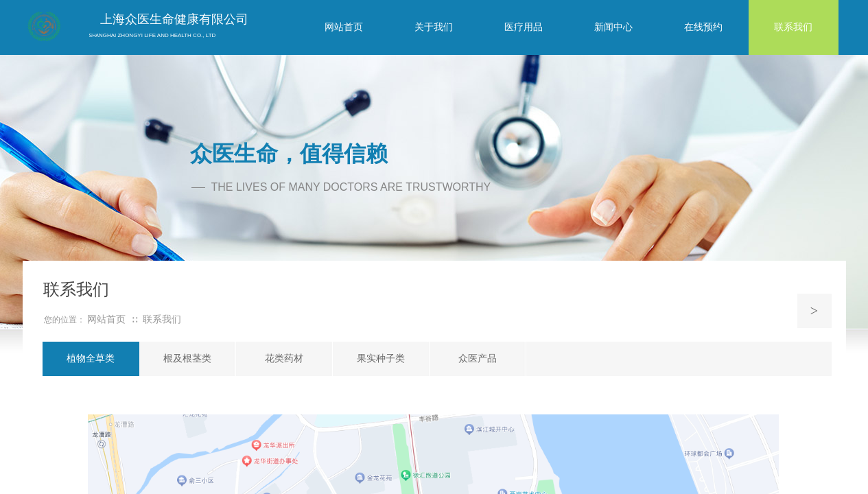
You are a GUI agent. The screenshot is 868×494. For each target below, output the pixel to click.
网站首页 (106, 319)
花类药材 (284, 358)
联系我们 (162, 319)
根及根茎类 (187, 358)
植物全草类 (91, 358)
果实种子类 (381, 358)
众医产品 (478, 358)
